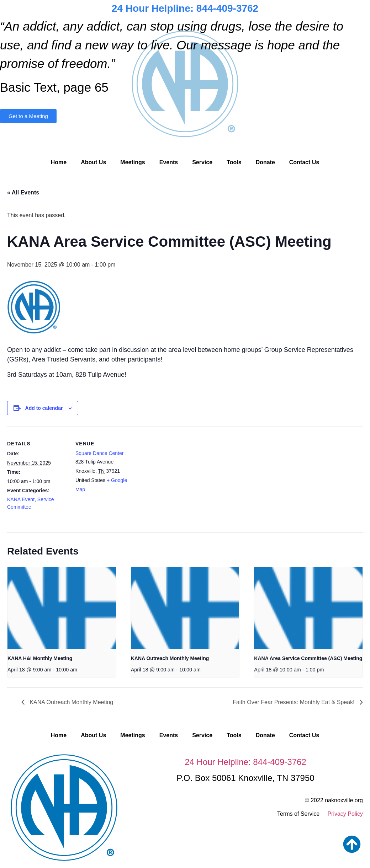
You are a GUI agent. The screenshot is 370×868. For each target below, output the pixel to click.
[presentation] (62, 608)
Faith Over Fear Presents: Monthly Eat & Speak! (294, 702)
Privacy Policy (345, 814)
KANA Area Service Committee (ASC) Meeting (308, 658)
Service (202, 162)
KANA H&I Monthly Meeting (40, 658)
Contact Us (304, 162)
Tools (234, 162)
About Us (93, 162)
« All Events (23, 192)
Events (169, 162)
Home (59, 162)
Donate (265, 162)
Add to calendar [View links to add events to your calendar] (44, 408)
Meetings (133, 162)
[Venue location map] (181, 476)
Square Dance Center (99, 453)
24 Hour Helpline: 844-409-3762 (185, 8)
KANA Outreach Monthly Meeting (170, 658)
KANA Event (21, 499)
